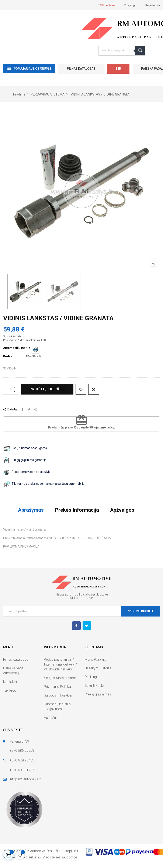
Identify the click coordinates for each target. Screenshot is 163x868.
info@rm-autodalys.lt (25, 779)
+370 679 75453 (22, 760)
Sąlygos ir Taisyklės (58, 695)
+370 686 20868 (22, 751)
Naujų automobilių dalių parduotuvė (82, 594)
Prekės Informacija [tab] (77, 510)
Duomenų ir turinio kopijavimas (57, 706)
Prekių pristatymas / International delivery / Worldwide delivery (60, 664)
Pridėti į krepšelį (47, 389)
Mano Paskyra (95, 659)
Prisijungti (92, 677)
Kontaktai (10, 682)
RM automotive (81, 598)
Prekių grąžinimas (98, 694)
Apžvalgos (122, 510)
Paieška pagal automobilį (14, 671)
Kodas (8, 356)
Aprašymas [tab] (31, 510)
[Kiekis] (11, 389)
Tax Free (10, 690)
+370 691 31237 (22, 770)
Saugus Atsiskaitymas (60, 678)
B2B (118, 69)
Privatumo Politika (57, 687)
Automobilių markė (17, 348)
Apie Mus (51, 718)
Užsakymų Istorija (98, 668)
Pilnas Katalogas (81, 69)
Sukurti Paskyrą (96, 686)
